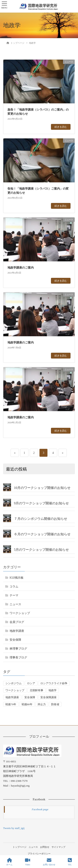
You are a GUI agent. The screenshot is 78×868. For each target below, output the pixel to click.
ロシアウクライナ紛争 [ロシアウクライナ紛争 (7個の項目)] (54, 683)
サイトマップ (58, 847)
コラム (14, 587)
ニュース (15, 604)
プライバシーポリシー (39, 854)
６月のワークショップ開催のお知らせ (42, 534)
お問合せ (45, 847)
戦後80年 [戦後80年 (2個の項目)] (27, 704)
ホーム (9, 862)
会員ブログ (17, 622)
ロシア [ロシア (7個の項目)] (31, 683)
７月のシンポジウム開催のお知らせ (41, 519)
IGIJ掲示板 (17, 578)
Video (28, 862)
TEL (70, 862)
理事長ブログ (18, 657)
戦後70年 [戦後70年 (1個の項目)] (11, 704)
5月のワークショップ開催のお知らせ (41, 550)
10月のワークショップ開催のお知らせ (42, 488)
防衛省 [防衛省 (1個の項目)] (55, 704)
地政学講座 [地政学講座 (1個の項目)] (12, 697)
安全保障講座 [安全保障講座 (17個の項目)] (48, 697)
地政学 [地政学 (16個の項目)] (53, 690)
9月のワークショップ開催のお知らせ (41, 503)
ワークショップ (20, 613)
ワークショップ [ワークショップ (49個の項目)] (15, 690)
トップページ (20, 847)
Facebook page (40, 809)
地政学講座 (17, 631)
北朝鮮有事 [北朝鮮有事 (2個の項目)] (37, 690)
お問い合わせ (49, 862)
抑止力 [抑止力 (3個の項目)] (42, 704)
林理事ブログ (18, 649)
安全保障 (15, 640)
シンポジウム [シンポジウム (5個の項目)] (14, 683)
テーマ (14, 595)
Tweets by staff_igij (14, 828)
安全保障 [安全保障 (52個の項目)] (30, 697)
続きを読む (61, 127)
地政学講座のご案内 (21, 268)
